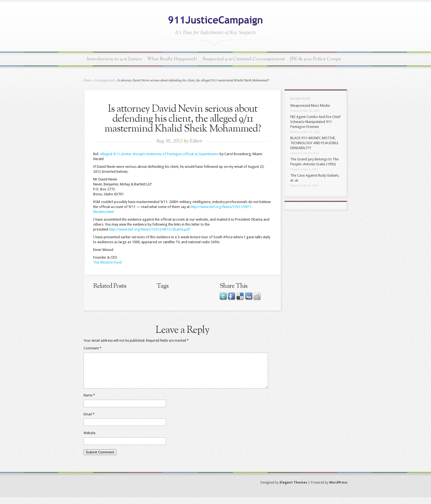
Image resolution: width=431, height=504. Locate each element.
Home (88, 80)
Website (89, 440)
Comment (92, 348)
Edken (196, 141)
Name (89, 402)
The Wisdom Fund (107, 262)
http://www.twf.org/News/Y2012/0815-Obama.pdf (150, 229)
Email (89, 421)
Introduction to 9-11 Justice (114, 59)
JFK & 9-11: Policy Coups (315, 59)
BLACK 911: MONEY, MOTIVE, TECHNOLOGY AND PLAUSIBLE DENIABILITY (314, 143)
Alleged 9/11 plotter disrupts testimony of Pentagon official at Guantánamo (159, 154)
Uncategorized (105, 80)
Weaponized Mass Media (310, 106)
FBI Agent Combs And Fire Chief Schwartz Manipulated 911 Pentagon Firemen (315, 122)
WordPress (338, 489)
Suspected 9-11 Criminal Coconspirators (244, 59)
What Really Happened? (172, 59)
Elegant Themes (293, 489)
